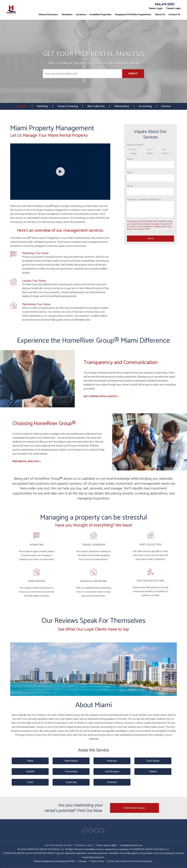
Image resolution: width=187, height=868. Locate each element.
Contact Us (174, 15)
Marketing (42, 106)
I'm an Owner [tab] (134, 151)
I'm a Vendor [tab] (165, 151)
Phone (130, 186)
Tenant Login (173, 8)
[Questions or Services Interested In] (150, 209)
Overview (22, 106)
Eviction (166, 106)
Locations (81, 15)
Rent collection (96, 106)
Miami (30, 761)
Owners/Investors (48, 15)
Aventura (112, 782)
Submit (133, 74)
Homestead (71, 772)
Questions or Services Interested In (143, 199)
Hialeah (153, 772)
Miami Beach (71, 761)
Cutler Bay (71, 782)
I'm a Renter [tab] (150, 151)
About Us (160, 15)
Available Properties (101, 15)
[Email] (150, 178)
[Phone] (150, 192)
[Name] (150, 165)
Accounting (146, 106)
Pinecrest (112, 761)
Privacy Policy (97, 861)
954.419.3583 (165, 4)
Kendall (30, 772)
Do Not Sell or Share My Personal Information (130, 861)
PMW (72, 861)
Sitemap (83, 861)
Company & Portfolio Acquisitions (133, 15)
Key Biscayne (112, 772)
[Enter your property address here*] (83, 74)
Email (129, 173)
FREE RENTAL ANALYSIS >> (27, 461)
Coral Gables (153, 761)
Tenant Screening (68, 106)
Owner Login (156, 8)
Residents (67, 15)
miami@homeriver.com (131, 845)
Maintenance (122, 106)
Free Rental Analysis (134, 808)
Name (130, 159)
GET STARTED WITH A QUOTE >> (101, 396)
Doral (30, 782)
